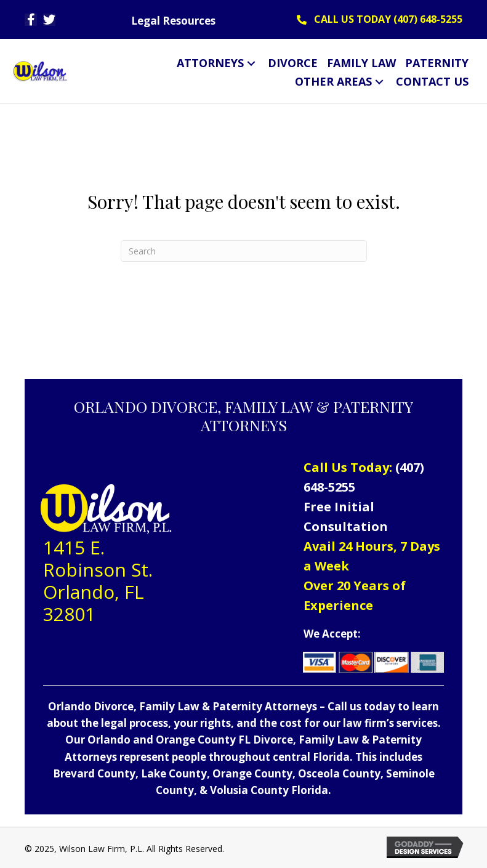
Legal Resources (173, 21)
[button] (31, 20)
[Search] (244, 251)
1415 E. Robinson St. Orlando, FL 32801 (98, 581)
